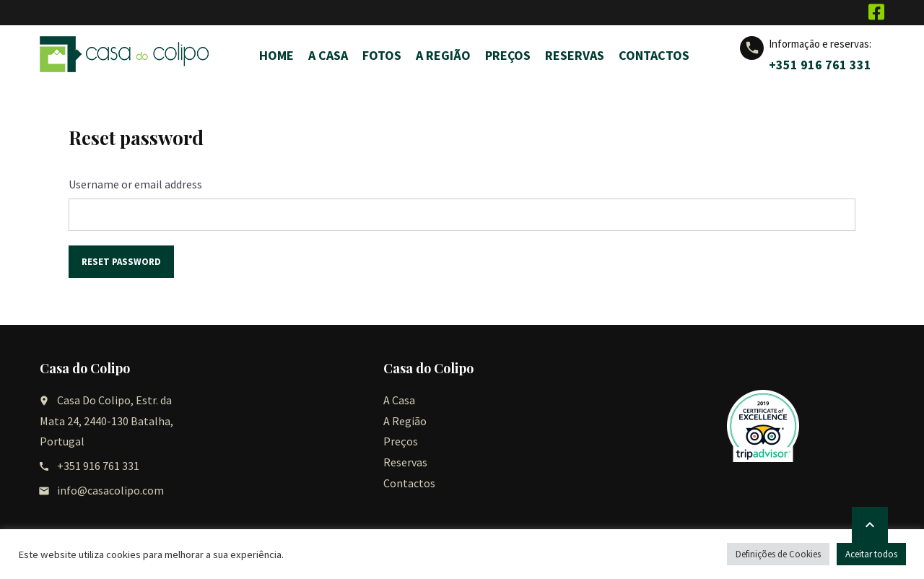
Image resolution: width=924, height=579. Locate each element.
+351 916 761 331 (820, 65)
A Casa (328, 55)
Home (276, 55)
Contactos (654, 55)
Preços (508, 55)
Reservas (575, 55)
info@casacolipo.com (110, 490)
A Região (443, 55)
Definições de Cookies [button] (778, 554)
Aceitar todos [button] (871, 554)
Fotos (382, 55)
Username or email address (135, 184)
